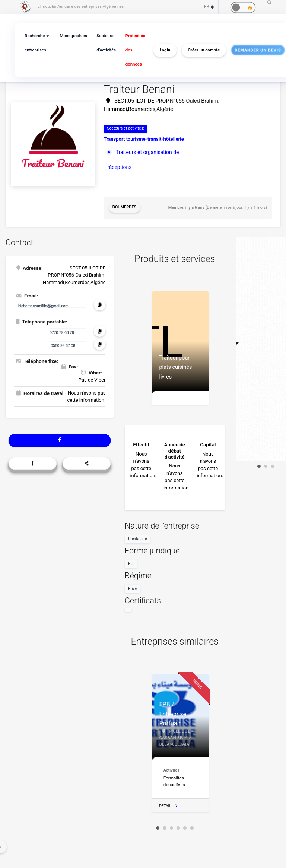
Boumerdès (124, 207)
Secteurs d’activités (104, 43)
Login (161, 50)
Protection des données (132, 50)
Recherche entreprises (35, 43)
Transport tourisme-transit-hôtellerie (144, 139)
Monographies (72, 36)
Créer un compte (200, 50)
